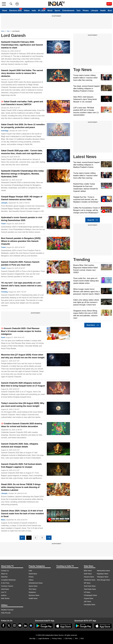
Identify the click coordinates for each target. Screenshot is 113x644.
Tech (78, 11)
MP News (87, 583)
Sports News (33, 586)
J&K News (87, 601)
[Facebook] (3, 625)
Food (3, 337)
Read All (93, 220)
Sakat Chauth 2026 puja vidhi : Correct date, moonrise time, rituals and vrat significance (22, 152)
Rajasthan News (103, 574)
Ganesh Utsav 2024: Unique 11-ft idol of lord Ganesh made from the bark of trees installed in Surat (22, 514)
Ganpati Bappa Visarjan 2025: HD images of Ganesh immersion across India (22, 198)
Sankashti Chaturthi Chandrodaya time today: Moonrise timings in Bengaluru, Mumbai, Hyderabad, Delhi (23, 174)
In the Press (5, 583)
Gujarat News (89, 598)
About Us (4, 574)
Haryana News (89, 577)
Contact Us (5, 571)
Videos (27, 11)
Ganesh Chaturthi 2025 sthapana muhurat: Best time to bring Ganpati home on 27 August (23, 384)
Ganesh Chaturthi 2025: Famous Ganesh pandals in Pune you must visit (20, 263)
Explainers (32, 592)
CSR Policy (68, 638)
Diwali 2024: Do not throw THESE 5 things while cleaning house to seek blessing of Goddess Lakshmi (21, 487)
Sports (57, 11)
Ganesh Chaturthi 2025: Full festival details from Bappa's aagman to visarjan (21, 466)
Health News (33, 598)
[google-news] (31, 625)
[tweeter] (9, 625)
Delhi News (88, 574)
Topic (8, 31)
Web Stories (5, 598)
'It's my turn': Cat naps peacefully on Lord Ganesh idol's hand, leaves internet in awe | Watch (22, 286)
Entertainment (68, 11)
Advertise (4, 577)
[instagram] (14, 625)
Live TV (4, 592)
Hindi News (5, 589)
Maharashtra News (103, 571)
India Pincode (6, 613)
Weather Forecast (7, 610)
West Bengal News (103, 580)
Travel (3, 224)
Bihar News (88, 571)
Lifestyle (94, 11)
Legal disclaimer (44, 638)
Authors (4, 595)
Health (103, 11)
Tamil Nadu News (90, 589)
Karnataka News (90, 605)
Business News (34, 595)
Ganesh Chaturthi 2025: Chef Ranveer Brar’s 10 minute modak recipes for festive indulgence (21, 331)
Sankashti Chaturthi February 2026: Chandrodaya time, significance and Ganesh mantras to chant (22, 45)
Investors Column (7, 586)
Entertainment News (36, 583)
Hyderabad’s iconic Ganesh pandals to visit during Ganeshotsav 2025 (22, 219)
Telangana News (103, 577)
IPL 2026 (42, 11)
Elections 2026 (15, 11)
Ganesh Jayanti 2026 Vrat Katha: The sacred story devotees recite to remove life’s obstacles (22, 73)
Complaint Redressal (8, 580)
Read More (93, 325)
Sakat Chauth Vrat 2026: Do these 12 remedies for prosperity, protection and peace (23, 126)
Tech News (32, 589)
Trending (4, 292)
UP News (87, 592)
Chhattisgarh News (90, 595)
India (34, 11)
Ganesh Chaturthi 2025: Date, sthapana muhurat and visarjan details (20, 445)
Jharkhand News (90, 580)
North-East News (90, 586)
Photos (86, 11)
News (3, 31)
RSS (82, 638)
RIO (76, 638)
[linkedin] (25, 625)
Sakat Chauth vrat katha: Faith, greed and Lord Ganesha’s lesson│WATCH (22, 103)
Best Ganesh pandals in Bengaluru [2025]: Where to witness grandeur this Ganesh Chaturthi (21, 241)
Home (5, 11)
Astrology (5, 131)
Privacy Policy (57, 638)
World (50, 11)
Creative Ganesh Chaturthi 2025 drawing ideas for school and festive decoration (22, 425)
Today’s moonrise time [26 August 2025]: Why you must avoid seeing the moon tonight (23, 405)
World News (33, 574)
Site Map (32, 638)
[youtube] (20, 625)
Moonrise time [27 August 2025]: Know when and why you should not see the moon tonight (23, 356)
